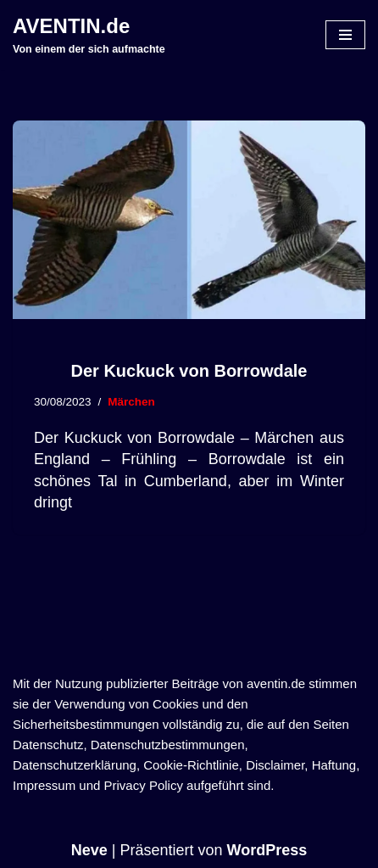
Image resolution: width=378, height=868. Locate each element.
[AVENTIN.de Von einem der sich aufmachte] (89, 35)
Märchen (131, 402)
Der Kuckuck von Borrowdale (189, 371)
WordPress (267, 850)
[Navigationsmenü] (345, 35)
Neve (89, 850)
